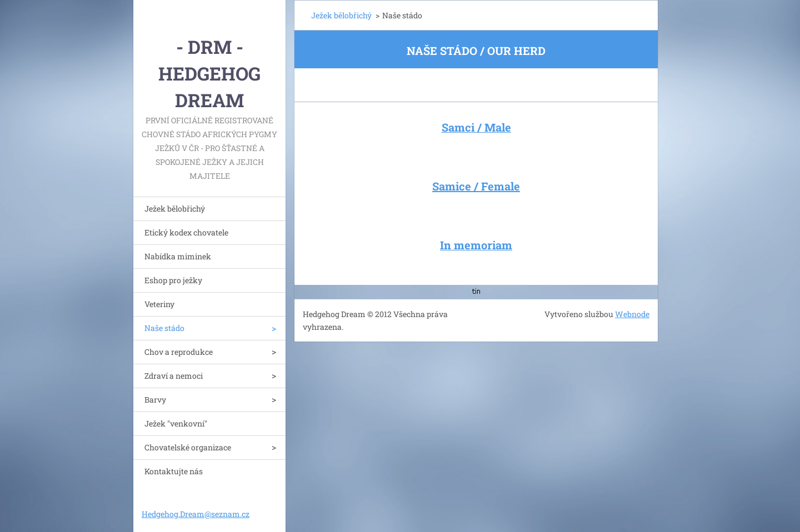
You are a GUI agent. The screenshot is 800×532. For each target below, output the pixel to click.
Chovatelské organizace (188, 447)
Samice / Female (476, 186)
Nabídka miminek (178, 256)
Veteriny (159, 304)
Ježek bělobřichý (175, 209)
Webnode (632, 314)
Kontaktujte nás (174, 471)
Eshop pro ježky (173, 280)
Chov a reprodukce (179, 352)
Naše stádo (164, 328)
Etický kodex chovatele (186, 232)
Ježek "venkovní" (176, 423)
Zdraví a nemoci (174, 376)
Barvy (155, 400)
